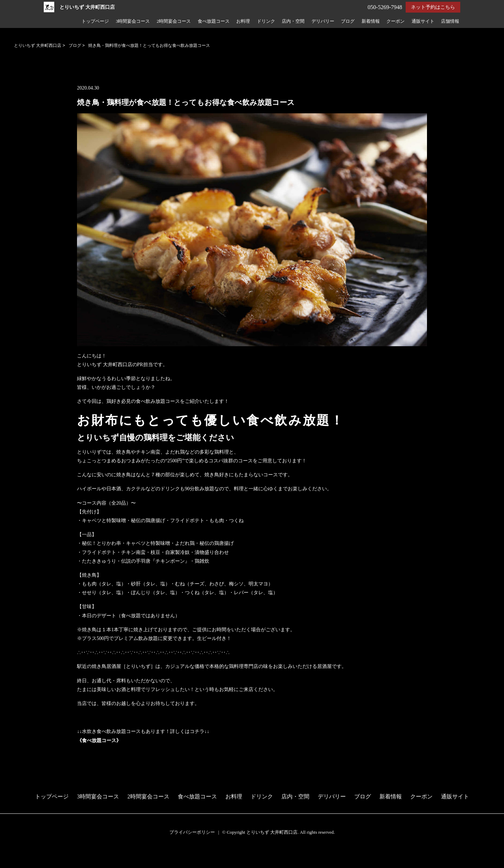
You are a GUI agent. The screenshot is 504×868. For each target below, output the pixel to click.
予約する (12, 855)
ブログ (348, 21)
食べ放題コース (214, 21)
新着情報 (371, 21)
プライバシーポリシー (192, 832)
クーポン (395, 21)
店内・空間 (293, 21)
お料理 (243, 21)
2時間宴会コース (174, 21)
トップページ (95, 21)
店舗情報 (450, 21)
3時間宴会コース (133, 21)
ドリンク (266, 21)
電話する (12, 864)
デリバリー (323, 21)
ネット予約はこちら (433, 7)
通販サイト (423, 21)
